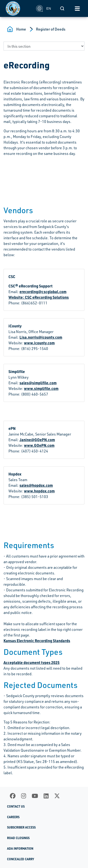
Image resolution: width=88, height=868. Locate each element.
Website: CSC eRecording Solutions (39, 297)
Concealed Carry (21, 859)
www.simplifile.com (41, 388)
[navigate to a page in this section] (44, 46)
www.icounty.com (39, 343)
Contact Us (16, 806)
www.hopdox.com (39, 491)
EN (44, 8)
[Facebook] (13, 796)
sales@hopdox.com (36, 485)
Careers (13, 817)
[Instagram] (24, 796)
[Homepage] (18, 8)
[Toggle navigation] (77, 8)
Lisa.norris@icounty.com (41, 337)
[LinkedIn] (46, 796)
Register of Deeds (51, 29)
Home (21, 29)
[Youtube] (35, 796)
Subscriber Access (21, 827)
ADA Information (20, 848)
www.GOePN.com (39, 445)
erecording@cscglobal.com (43, 292)
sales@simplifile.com (38, 383)
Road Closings (18, 838)
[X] (57, 796)
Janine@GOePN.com (37, 440)
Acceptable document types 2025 (32, 662)
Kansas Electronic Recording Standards (37, 641)
